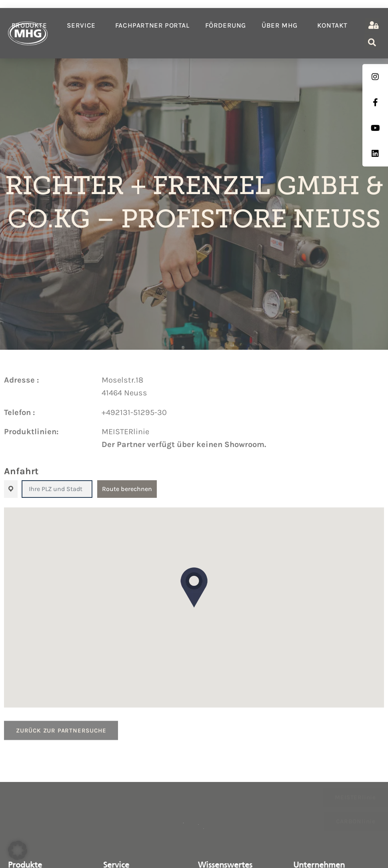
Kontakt (332, 25)
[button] (194, 587)
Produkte (31, 25)
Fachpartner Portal (152, 25)
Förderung (226, 25)
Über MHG (282, 25)
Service (83, 25)
